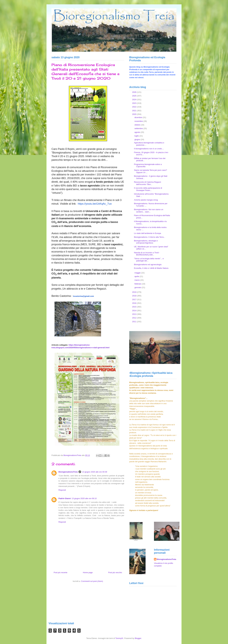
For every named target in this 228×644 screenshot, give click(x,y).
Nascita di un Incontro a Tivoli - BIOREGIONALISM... (147, 254)
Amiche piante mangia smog (146, 200)
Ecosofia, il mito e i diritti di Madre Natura (151, 268)
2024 (135, 100)
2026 (135, 92)
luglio (137, 136)
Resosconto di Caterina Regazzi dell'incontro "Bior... (147, 183)
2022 (135, 107)
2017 (135, 299)
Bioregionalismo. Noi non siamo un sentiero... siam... (149, 211)
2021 (135, 111)
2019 (135, 292)
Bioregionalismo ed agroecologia (148, 264)
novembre (139, 121)
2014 (135, 311)
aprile (137, 276)
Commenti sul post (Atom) (92, 581)
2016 (135, 303)
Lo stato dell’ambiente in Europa (147, 233)
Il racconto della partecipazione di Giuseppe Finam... (148, 189)
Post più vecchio (115, 572)
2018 (135, 296)
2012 (135, 318)
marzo (137, 280)
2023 (135, 103)
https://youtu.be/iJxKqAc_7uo (95, 204)
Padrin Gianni (65, 498)
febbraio (138, 284)
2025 (135, 96)
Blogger (138, 638)
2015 (135, 307)
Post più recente (60, 572)
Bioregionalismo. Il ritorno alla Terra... (149, 237)
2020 (135, 114)
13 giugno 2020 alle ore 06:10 (84, 498)
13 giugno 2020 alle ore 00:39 (95, 472)
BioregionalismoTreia (68, 472)
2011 (135, 322)
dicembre (139, 117)
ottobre (138, 125)
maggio (138, 273)
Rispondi (62, 490)
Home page (88, 572)
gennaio (138, 287)
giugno (138, 139)
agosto (138, 132)
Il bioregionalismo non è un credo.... (149, 149)
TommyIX (119, 638)
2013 (135, 314)
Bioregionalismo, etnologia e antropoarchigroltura (146, 242)
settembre (139, 128)
